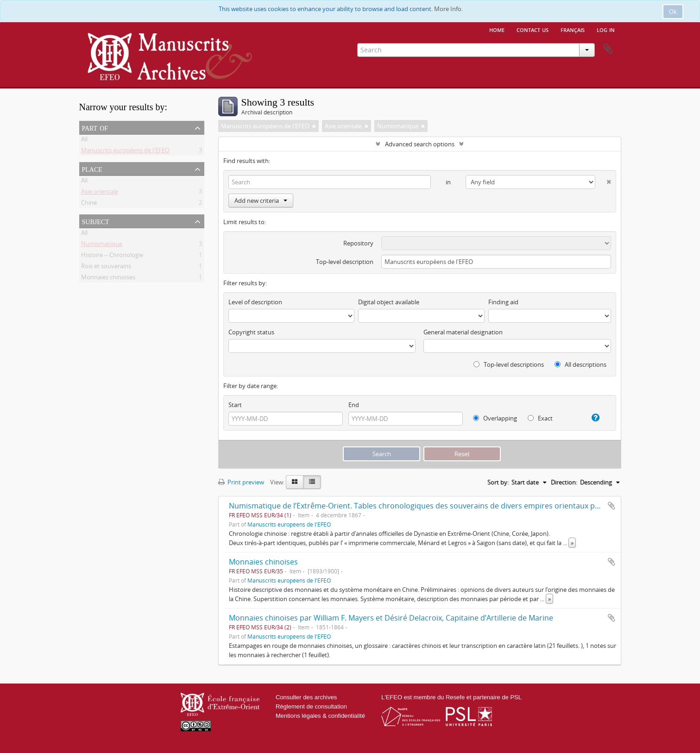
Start (235, 405)
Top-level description (345, 262)
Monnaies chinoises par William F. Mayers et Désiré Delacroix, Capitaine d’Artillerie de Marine (391, 618)
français (573, 29)
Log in (606, 29)
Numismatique (102, 245)
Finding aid (503, 302)
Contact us (533, 29)
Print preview (241, 482)
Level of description (255, 302)
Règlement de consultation (311, 706)
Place (92, 169)
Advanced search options (420, 144)
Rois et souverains (106, 268)
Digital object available (389, 302)
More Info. (448, 9)
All (84, 141)
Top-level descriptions (509, 364)
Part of (95, 127)
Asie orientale (100, 193)
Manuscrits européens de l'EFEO (125, 152)
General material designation (463, 332)
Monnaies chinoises (108, 279)
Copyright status (251, 332)
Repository (358, 243)
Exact (540, 418)
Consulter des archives (306, 697)
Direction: (564, 482)
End (354, 405)
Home (497, 29)
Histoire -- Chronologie (112, 257)
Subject (96, 221)
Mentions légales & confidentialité (320, 716)
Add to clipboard (612, 506)
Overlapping (495, 418)
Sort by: (498, 482)
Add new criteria (261, 201)
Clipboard (608, 49)
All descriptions (580, 364)
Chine (89, 204)
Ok (673, 12)
